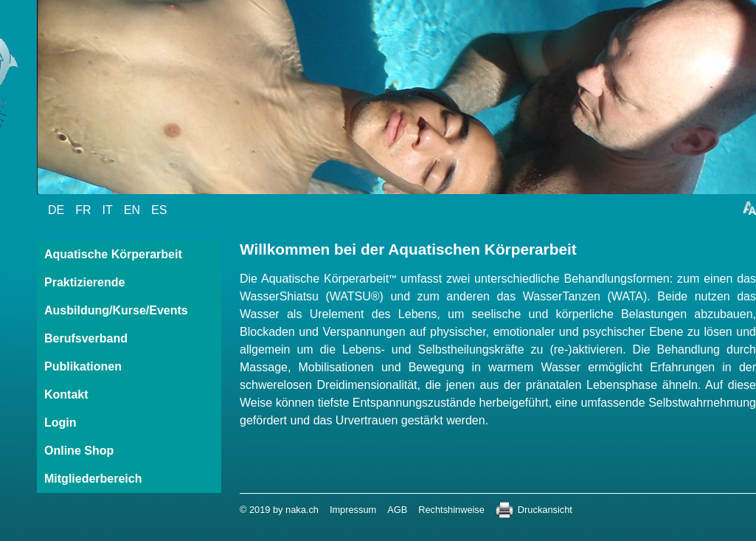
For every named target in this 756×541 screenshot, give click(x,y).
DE (56, 210)
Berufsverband (86, 338)
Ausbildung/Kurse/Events (116, 310)
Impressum (353, 510)
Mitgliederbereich (93, 479)
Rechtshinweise (451, 510)
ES (159, 210)
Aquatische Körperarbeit (113, 254)
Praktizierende (84, 282)
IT (108, 210)
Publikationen (83, 366)
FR (83, 210)
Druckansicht (545, 510)
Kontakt (66, 394)
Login (60, 423)
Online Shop (79, 451)
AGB (397, 510)
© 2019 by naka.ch (279, 510)
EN (132, 210)
